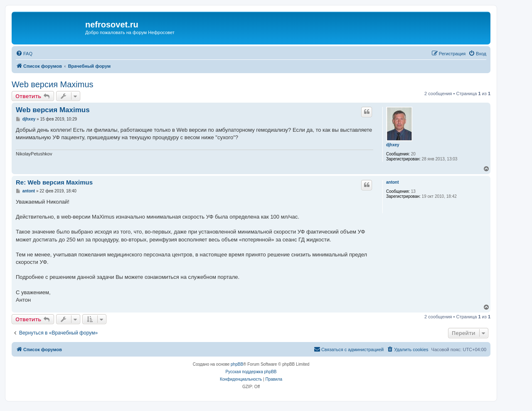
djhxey (393, 145)
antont (393, 182)
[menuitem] (24, 54)
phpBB (237, 364)
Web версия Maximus (53, 84)
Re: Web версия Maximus (54, 182)
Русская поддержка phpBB (251, 372)
